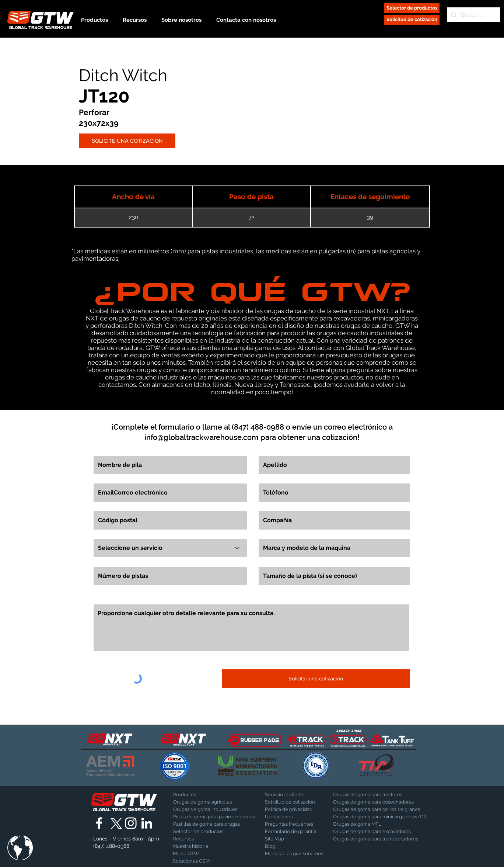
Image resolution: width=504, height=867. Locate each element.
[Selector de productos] (412, 8)
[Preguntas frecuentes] (291, 824)
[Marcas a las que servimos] (294, 854)
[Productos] (199, 795)
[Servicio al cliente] (291, 795)
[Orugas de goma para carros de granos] (377, 809)
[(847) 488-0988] (113, 846)
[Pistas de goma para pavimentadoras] (214, 817)
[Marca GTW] (191, 854)
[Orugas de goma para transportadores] (376, 839)
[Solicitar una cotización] (316, 679)
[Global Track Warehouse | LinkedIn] (147, 823)
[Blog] (283, 846)
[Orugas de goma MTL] (374, 824)
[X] (115, 823)
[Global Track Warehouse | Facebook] (99, 823)
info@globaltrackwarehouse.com (202, 437)
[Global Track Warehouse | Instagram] (131, 823)
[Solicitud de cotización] (412, 20)
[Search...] (473, 15)
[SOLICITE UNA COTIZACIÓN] (127, 141)
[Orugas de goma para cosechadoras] (373, 802)
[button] (20, 848)
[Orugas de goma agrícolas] (203, 802)
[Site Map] (283, 839)
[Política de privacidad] (289, 809)
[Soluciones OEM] (192, 861)
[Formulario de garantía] (290, 832)
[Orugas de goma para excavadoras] (372, 832)
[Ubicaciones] (284, 817)
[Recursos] (199, 839)
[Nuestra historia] (192, 846)
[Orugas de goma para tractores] (368, 795)
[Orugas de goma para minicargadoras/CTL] (381, 817)
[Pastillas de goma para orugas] (206, 824)
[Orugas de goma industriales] (205, 809)
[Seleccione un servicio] (170, 548)
